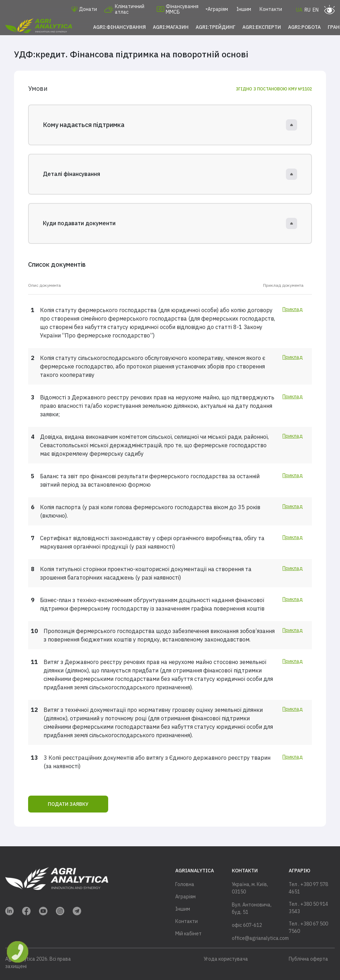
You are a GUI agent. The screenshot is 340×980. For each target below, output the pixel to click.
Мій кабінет (188, 934)
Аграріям (218, 9)
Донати (84, 9)
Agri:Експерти (262, 27)
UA (299, 10)
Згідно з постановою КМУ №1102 (274, 89)
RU (308, 10)
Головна (185, 884)
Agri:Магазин (171, 27)
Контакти (271, 9)
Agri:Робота (304, 27)
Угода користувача (226, 959)
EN (316, 10)
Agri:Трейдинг (215, 27)
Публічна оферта (308, 959)
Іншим (244, 9)
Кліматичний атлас (124, 9)
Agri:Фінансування (119, 27)
